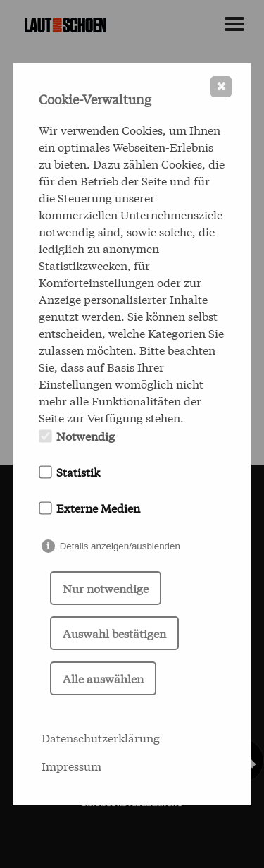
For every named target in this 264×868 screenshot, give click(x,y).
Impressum (71, 765)
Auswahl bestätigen (114, 633)
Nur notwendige (106, 588)
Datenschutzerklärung (101, 737)
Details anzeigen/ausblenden (120, 546)
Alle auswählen (103, 678)
